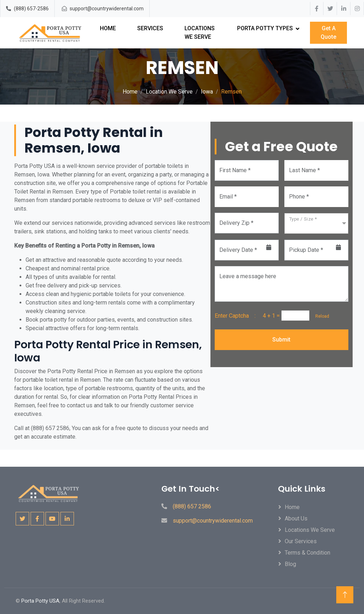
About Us (296, 518)
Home (108, 28)
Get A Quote (328, 33)
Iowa (207, 92)
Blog (290, 564)
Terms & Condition (307, 553)
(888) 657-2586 (31, 9)
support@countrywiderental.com (107, 9)
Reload (320, 316)
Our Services (301, 541)
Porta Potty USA (40, 601)
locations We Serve (310, 530)
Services (150, 28)
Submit (281, 340)
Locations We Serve (200, 33)
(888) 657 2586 (192, 506)
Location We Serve (169, 92)
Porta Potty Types (265, 28)
